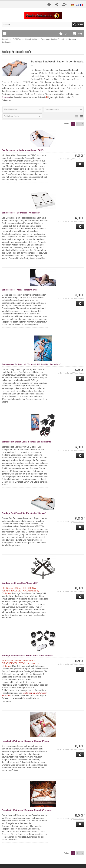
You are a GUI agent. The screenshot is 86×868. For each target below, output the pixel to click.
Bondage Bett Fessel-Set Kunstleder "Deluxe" (24, 513)
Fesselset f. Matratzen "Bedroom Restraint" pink (25, 741)
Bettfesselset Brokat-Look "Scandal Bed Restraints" (27, 442)
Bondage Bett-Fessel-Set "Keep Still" (20, 583)
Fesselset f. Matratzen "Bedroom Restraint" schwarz (27, 810)
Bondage (6, 97)
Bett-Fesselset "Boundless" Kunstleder (21, 213)
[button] (22, 109)
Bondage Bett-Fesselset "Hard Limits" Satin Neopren (27, 656)
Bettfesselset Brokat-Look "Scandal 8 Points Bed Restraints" (31, 364)
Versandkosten (79, 159)
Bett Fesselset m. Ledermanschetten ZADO (23, 150)
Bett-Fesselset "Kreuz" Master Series (20, 290)
